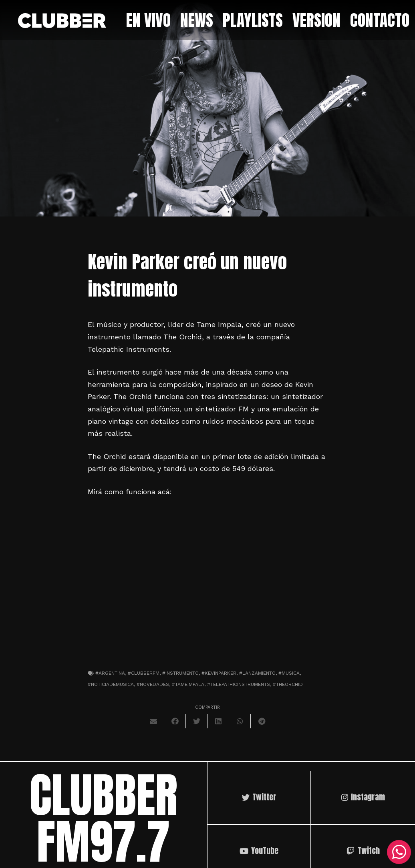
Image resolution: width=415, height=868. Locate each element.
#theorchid (288, 684)
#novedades (153, 684)
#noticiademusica (111, 684)
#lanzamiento (257, 673)
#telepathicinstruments (239, 684)
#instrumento (180, 673)
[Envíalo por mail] (153, 721)
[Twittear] (197, 721)
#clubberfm (144, 673)
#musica (289, 673)
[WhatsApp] (399, 852)
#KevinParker (219, 673)
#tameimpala (188, 684)
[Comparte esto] (175, 721)
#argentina (110, 673)
